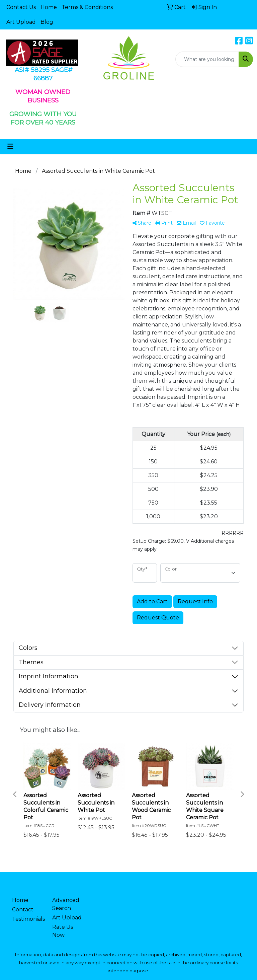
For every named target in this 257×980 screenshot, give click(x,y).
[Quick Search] (207, 59)
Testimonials (28, 919)
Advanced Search (66, 904)
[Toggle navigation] (10, 146)
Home (49, 7)
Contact (23, 910)
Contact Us (21, 7)
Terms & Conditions (87, 7)
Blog (47, 22)
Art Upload (21, 22)
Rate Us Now (63, 931)
